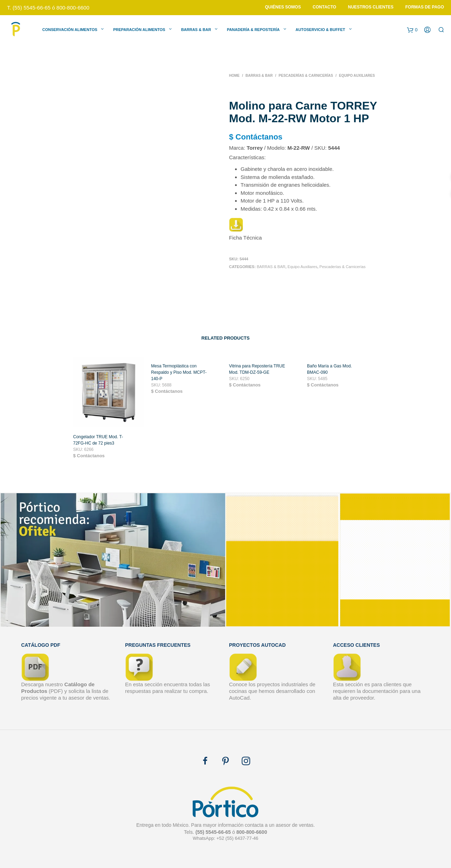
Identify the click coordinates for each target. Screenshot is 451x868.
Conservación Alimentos (70, 30)
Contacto (324, 7)
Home (234, 76)
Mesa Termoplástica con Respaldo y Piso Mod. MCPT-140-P (179, 376)
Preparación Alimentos (139, 30)
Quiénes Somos (283, 7)
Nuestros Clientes (371, 7)
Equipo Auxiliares (357, 76)
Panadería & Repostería (253, 30)
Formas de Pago (425, 7)
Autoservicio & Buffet (320, 30)
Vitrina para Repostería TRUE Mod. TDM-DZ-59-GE (257, 372)
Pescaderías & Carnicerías (306, 76)
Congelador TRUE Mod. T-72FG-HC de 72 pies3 (98, 443)
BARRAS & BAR (259, 76)
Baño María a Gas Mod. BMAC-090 (329, 372)
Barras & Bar (196, 30)
